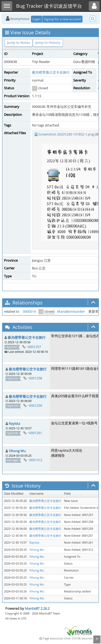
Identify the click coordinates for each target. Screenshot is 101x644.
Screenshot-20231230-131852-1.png (66, 134)
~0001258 (35, 378)
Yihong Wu (17, 451)
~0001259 (35, 405)
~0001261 (35, 433)
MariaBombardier (71, 311)
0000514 (29, 311)
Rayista (14, 423)
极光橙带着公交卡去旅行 (51, 72)
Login (36, 19)
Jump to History (48, 43)
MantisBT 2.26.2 (37, 608)
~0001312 (35, 460)
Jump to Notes (19, 43)
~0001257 (34, 347)
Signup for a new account (62, 19)
